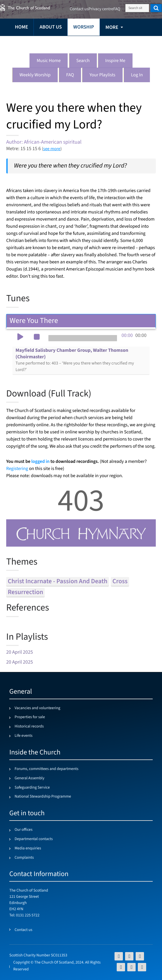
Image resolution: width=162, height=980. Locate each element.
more (112, 27)
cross (120, 582)
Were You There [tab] (81, 321)
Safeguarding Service (32, 788)
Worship (84, 27)
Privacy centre (101, 9)
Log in (137, 75)
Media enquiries (28, 848)
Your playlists (102, 75)
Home (21, 27)
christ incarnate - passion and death (58, 582)
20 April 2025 (20, 652)
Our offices (24, 830)
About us (51, 27)
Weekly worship (35, 75)
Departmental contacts (34, 839)
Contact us (79, 9)
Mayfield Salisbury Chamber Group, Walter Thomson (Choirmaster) (75, 360)
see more (52, 149)
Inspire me (115, 61)
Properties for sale (30, 717)
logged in (40, 461)
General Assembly (29, 778)
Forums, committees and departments (47, 769)
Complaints (24, 858)
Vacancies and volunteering (37, 708)
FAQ (70, 75)
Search (83, 61)
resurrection (25, 592)
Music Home (49, 61)
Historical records (29, 727)
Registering (17, 469)
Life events (24, 736)
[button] (20, 338)
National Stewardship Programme (43, 797)
